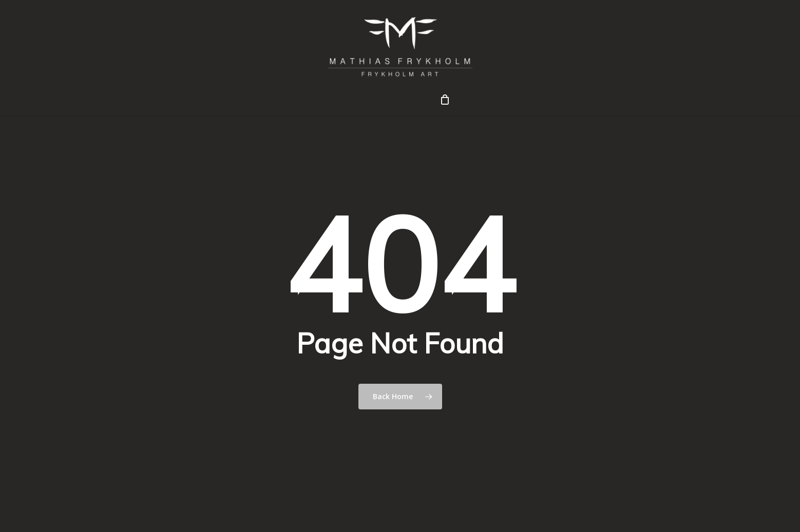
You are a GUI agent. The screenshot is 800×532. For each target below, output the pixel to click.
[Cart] (445, 100)
